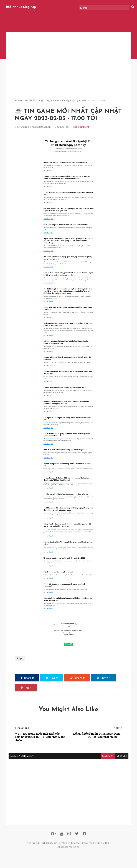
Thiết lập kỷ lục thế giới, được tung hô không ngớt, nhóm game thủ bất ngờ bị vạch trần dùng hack (68, 511)
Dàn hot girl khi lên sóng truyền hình (59, 574)
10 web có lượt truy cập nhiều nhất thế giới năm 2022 (64, 560)
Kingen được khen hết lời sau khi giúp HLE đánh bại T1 (65, 390)
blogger (121, 758)
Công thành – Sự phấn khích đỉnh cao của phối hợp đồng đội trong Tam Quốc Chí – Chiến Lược (67, 527)
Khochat (76, 846)
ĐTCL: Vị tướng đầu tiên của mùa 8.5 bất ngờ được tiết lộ (66, 227)
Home (19, 102)
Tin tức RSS (103, 846)
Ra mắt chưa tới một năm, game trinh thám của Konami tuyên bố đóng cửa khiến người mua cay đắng (68, 276)
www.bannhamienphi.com (62, 153)
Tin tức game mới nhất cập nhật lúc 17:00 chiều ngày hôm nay (68, 145)
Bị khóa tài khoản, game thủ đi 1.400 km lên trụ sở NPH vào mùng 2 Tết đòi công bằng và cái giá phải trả (67, 180)
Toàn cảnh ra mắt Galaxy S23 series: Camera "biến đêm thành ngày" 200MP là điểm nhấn (66, 481)
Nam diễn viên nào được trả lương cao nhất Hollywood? (65, 452)
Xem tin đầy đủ (48, 172)
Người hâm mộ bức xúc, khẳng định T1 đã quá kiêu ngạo (65, 164)
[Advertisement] (68, 75)
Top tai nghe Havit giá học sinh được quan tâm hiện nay (66, 496)
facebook (107, 758)
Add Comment (81, 129)
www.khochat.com (77, 153)
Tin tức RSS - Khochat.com (42, 846)
